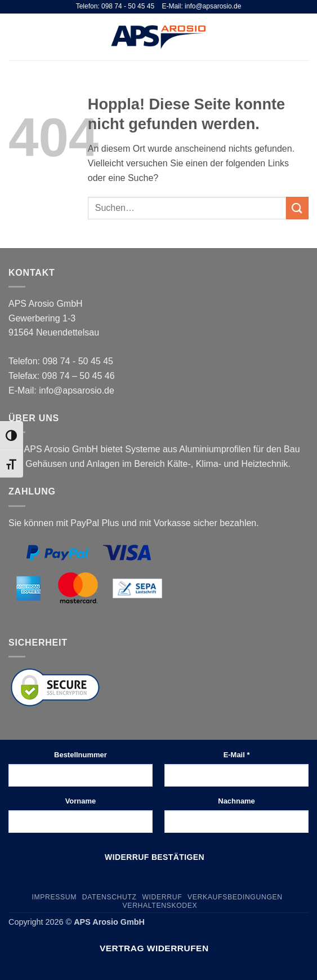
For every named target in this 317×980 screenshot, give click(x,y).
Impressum (54, 897)
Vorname (81, 801)
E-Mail (237, 755)
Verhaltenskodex (160, 906)
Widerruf (162, 897)
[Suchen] (285, 37)
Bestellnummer (81, 755)
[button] (15, 37)
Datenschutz (110, 897)
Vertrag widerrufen (154, 948)
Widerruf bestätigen (155, 857)
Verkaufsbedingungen (235, 897)
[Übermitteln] (297, 208)
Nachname (236, 801)
